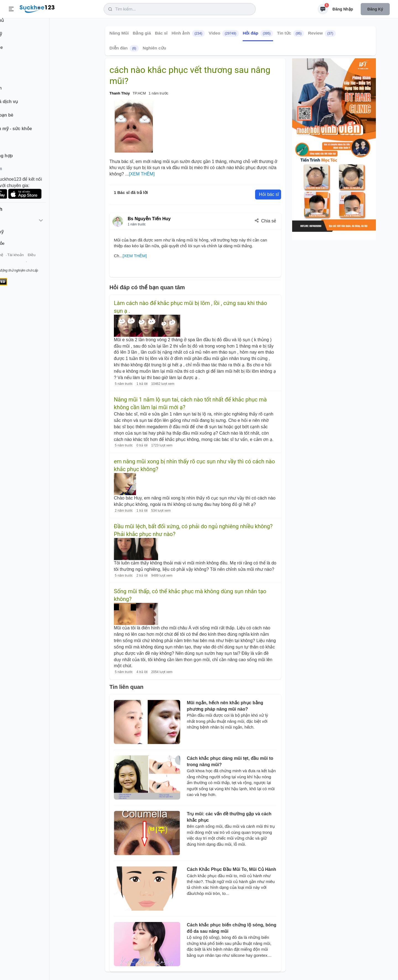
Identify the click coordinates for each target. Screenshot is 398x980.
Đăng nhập (343, 9)
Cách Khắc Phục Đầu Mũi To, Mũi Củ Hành (231, 869)
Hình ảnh (188, 33)
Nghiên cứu (154, 48)
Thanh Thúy (120, 93)
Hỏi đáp (258, 33)
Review (322, 33)
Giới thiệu (13, 262)
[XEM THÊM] (142, 174)
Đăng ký (375, 9)
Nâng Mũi (119, 33)
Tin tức (290, 33)
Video (224, 33)
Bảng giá (142, 33)
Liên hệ (31, 262)
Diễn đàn (124, 48)
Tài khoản (49, 262)
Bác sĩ (161, 33)
